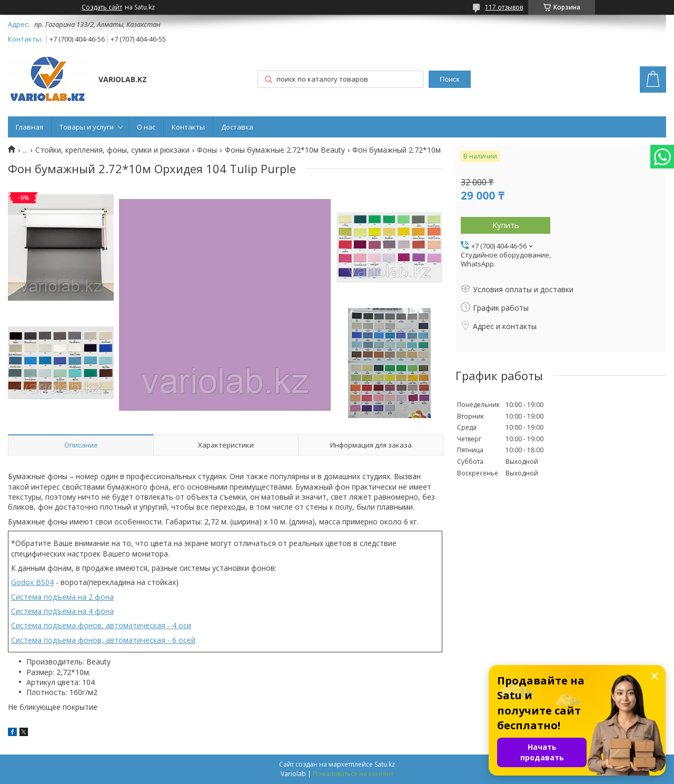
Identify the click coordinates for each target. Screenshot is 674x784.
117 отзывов (504, 7)
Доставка (237, 127)
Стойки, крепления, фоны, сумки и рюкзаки (112, 150)
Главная (29, 127)
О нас (146, 127)
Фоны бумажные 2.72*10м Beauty (285, 150)
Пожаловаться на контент (353, 774)
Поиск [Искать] (449, 79)
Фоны (207, 150)
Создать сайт (102, 7)
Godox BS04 (32, 582)
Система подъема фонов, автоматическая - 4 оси (101, 625)
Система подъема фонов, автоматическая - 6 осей (103, 640)
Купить (506, 225)
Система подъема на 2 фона (62, 597)
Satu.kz (385, 764)
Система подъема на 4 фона (62, 611)
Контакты (188, 127)
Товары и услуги (87, 127)
